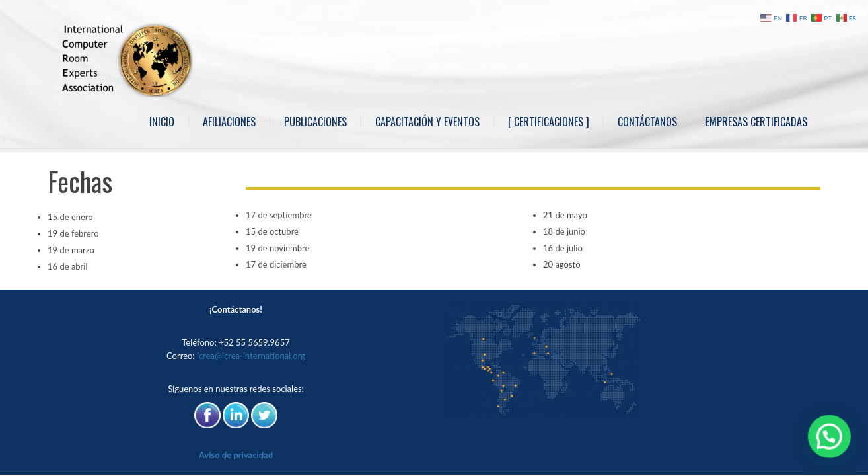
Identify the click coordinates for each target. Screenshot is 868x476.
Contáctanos (647, 122)
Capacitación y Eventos (427, 122)
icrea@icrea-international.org (251, 356)
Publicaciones (315, 122)
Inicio (162, 122)
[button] (832, 442)
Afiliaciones (229, 122)
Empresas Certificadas (756, 122)
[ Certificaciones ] (549, 122)
